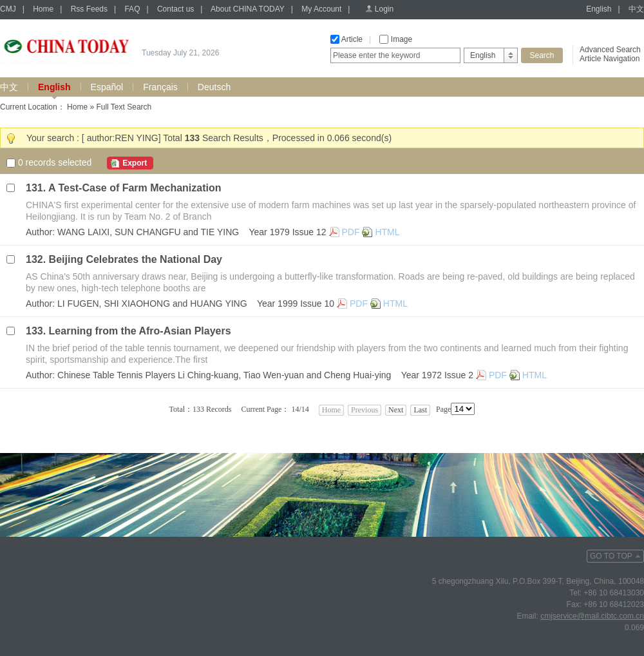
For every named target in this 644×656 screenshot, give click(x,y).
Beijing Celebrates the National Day (136, 259)
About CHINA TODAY (248, 9)
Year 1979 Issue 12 (287, 232)
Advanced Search (610, 50)
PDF (351, 232)
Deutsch (214, 87)
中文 (636, 9)
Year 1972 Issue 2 (437, 375)
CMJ (8, 9)
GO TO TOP (611, 556)
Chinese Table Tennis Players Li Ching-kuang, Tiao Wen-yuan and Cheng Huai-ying (224, 375)
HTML (387, 232)
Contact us (175, 9)
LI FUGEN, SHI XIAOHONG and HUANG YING (152, 304)
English (599, 9)
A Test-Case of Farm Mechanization (135, 188)
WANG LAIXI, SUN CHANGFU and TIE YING (148, 232)
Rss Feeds (89, 9)
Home (43, 9)
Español (107, 87)
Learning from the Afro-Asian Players (140, 331)
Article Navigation (610, 59)
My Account (321, 9)
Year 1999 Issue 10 (296, 304)
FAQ (132, 9)
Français (160, 87)
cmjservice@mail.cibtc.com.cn (592, 616)
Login (384, 9)
